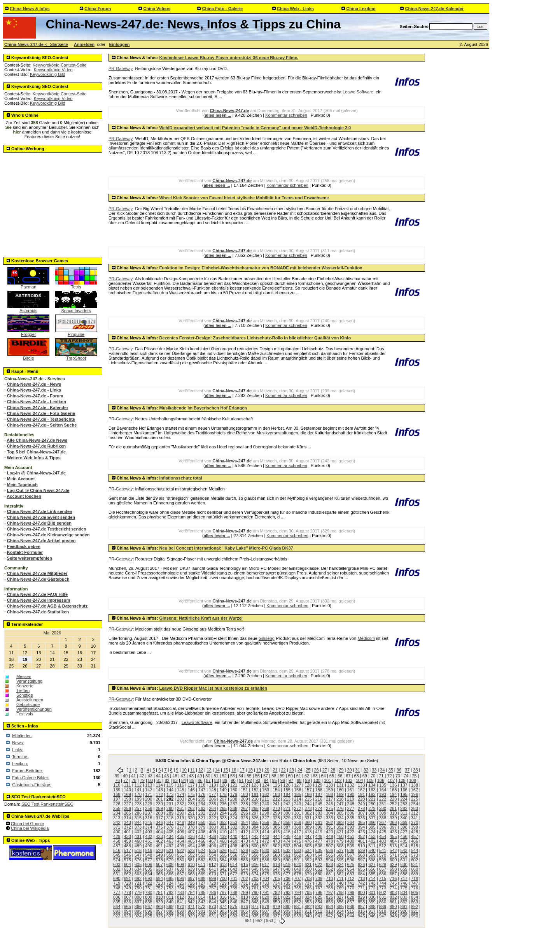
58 (274, 776)
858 (361, 902)
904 (234, 911)
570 (383, 855)
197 (117, 799)
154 (276, 790)
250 (372, 804)
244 (308, 804)
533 (297, 850)
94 (266, 780)
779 (138, 892)
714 (372, 878)
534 (308, 850)
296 (244, 813)
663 (138, 874)
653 (340, 869)
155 (287, 790)
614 (234, 864)
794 (297, 892)
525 (212, 850)
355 (255, 822)
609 (180, 864)
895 (138, 911)
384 (255, 827)
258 (149, 808)
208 (234, 799)
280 (383, 808)
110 (117, 785)
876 (244, 906)
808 (138, 897)
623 (329, 864)
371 (117, 827)
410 (223, 832)
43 (150, 776)
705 (276, 878)
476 (308, 841)
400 (117, 832)
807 (127, 897)
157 (308, 790)
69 (365, 776)
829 (361, 897)
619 (287, 864)
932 (223, 916)
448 (319, 836)
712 (351, 878)
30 (349, 770)
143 (159, 790)
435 (180, 836)
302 (308, 813)
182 (266, 794)
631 (415, 864)
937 (276, 916)
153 (266, 790)
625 (351, 864)
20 (267, 770)
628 (383, 864)
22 (283, 770)
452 (361, 836)
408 (202, 832)
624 (340, 864)
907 (266, 911)
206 (212, 799)
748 (117, 888)
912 (319, 911)
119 (212, 785)
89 (225, 780)
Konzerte (25, 686)
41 (133, 776)
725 (180, 883)
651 (319, 869)
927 (170, 916)
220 (361, 799)
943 (340, 916)
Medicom (367, 638)
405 (170, 832)
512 (383, 846)
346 (159, 822)
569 (372, 855)
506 (319, 846)
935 (255, 916)
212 (276, 799)
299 (276, 813)
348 (180, 822)
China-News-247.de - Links (34, 390)
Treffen (23, 690)
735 (287, 883)
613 (223, 864)
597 (361, 860)
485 (404, 841)
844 (212, 902)
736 (297, 883)
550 (170, 855)
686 (383, 874)
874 (223, 906)
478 (329, 841)
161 (351, 790)
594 (329, 860)
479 (340, 841)
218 (340, 799)
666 (170, 874)
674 (255, 874)
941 (319, 916)
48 (191, 776)
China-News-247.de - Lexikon (37, 402)
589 (276, 860)
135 (383, 785)
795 (308, 892)
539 (361, 850)
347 (170, 822)
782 (170, 892)
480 (351, 841)
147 (202, 790)
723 (159, 883)
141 (138, 790)
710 (329, 878)
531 (276, 850)
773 (383, 888)
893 (117, 911)
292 (202, 813)
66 (340, 776)
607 (159, 864)
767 (319, 888)
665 (159, 874)
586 (244, 860)
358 (287, 822)
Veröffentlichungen (34, 709)
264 (212, 808)
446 (297, 836)
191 (361, 794)
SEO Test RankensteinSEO (47, 804)
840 (170, 902)
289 (170, 813)
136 (393, 785)
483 (383, 841)
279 (372, 808)
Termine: (20, 757)
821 (276, 897)
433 (159, 836)
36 (399, 770)
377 (180, 827)
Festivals (25, 714)
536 (329, 850)
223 (393, 799)
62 (307, 776)
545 (117, 855)
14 (217, 770)
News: (18, 743)
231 (170, 804)
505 (308, 846)
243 (297, 804)
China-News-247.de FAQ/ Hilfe (37, 594)
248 (351, 804)
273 (308, 808)
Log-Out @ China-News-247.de (38, 490)
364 (351, 822)
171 (149, 794)
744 (383, 883)
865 (127, 906)
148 (212, 790)
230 (159, 804)
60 (290, 776)
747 (415, 883)
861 (393, 902)
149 (223, 790)
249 (361, 804)
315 (138, 818)
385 (266, 827)
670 (212, 874)
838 (149, 902)
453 (372, 836)
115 (170, 785)
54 (241, 776)
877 (255, 906)
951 (248, 921)
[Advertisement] (53, 202)
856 (340, 902)
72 (389, 776)
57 (266, 776)
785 (202, 892)
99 (307, 780)
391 (329, 827)
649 (297, 869)
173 (170, 794)
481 (361, 841)
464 (180, 841)
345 (149, 822)
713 (361, 878)
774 (393, 888)
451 (351, 836)
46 (175, 776)
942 (329, 916)
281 (393, 808)
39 (117, 776)
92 (250, 780)
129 (319, 785)
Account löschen (24, 496)
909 (287, 911)
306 (351, 813)
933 (234, 916)
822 (287, 897)
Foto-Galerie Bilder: (31, 778)
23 (292, 770)
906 (255, 911)
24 (300, 770)
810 (159, 897)
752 (159, 888)
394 (361, 827)
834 (415, 897)
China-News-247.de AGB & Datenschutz (47, 606)
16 (234, 770)
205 (202, 799)
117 (191, 785)
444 (276, 836)
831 (383, 897)
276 (340, 808)
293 (212, 813)
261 (180, 808)
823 (297, 897)
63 (315, 776)
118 (202, 785)
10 (184, 770)
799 (351, 892)
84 (184, 780)
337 (372, 818)
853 (308, 902)
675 (266, 874)
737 (308, 883)
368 (393, 822)
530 (266, 850)
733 (266, 883)
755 (191, 888)
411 (234, 832)
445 (287, 836)
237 (234, 804)
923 (127, 916)
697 (191, 878)
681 (329, 874)
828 (351, 897)
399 (415, 827)
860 (383, 902)
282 (404, 808)
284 (117, 813)
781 (159, 892)
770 (351, 888)
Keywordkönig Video (53, 70)
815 (212, 897)
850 (276, 902)
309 (383, 813)
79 (142, 780)
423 (361, 832)
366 (372, 822)
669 (202, 874)
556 (234, 855)
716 (393, 878)
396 (383, 827)
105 (370, 780)
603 (117, 864)
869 (170, 906)
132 (351, 785)
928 (180, 916)
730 (234, 883)
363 (340, 822)
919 (393, 911)
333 (329, 818)
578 (159, 860)
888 (372, 906)
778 (127, 892)
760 (244, 888)
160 (340, 790)
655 (361, 869)
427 (404, 832)
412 (244, 832)
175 (191, 794)
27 (325, 770)
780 (149, 892)
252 (393, 804)
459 (127, 841)
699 (212, 878)
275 (329, 808)
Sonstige (25, 695)
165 (393, 790)
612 (212, 864)
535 (319, 850)
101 (327, 780)
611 (202, 864)
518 (138, 850)
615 (244, 864)
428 (415, 832)
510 (361, 846)
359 (297, 822)
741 (351, 883)
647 (276, 869)
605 (138, 864)
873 (212, 906)
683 (351, 874)
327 (266, 818)
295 (234, 813)
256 (127, 808)
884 (329, 906)
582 (202, 860)
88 (217, 780)
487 (117, 846)
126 (287, 785)
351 (212, 822)
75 (414, 776)
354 (244, 822)
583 (212, 860)
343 (127, 822)
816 (223, 897)
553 (202, 855)
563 (308, 855)
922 (117, 916)
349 (191, 822)
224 (404, 799)
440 (234, 836)
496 (212, 846)
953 (269, 921)
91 (241, 780)
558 (255, 855)
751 (149, 888)
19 (259, 770)
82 (167, 780)
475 (297, 841)
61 (299, 776)
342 (117, 822)
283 (415, 808)
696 (180, 878)
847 (244, 902)
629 (393, 864)
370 (415, 822)
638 (180, 869)
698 (202, 878)
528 (244, 850)
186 (308, 794)
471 (255, 841)
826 (329, 897)
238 (244, 804)
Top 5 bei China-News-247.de (36, 452)
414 (266, 832)
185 (297, 794)
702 (244, 878)
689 (415, 874)
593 (319, 860)
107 (391, 780)
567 (351, 855)
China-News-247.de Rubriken (37, 446)
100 (317, 780)
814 (202, 897)
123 (255, 785)
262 (191, 808)
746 (404, 883)
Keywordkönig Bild (48, 74)
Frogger (28, 332)
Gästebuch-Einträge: (32, 785)
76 (117, 780)
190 (351, 794)
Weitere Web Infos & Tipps (34, 458)
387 (287, 827)
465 (191, 841)
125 (276, 785)
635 (149, 869)
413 (255, 832)
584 (223, 860)
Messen (24, 676)
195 (404, 794)
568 (361, 855)
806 (117, 897)
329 (287, 818)
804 (404, 892)
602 (415, 860)
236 (223, 804)
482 (372, 841)
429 (117, 836)
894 (127, 911)
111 (127, 785)
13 (209, 770)
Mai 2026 (52, 633)
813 (191, 897)
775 (404, 888)
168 (117, 794)
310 (393, 813)
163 (372, 790)
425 (383, 832)
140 (127, 790)
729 (223, 883)
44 (158, 776)
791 (266, 892)
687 (393, 874)
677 (287, 874)
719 (117, 883)
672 (234, 874)
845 (223, 902)
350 (202, 822)
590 (287, 860)
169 (127, 794)
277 (351, 808)
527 (234, 850)
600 (393, 860)
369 (404, 822)
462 (159, 841)
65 (332, 776)
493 (180, 846)
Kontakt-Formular (25, 552)
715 (383, 878)
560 (276, 855)
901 (202, 911)
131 (340, 785)
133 (361, 785)
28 (333, 770)
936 (266, 916)
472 (266, 841)
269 (266, 808)
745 (393, 883)
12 (201, 770)
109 (413, 780)
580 (180, 860)
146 (191, 790)
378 (191, 827)
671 (223, 874)
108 (402, 780)
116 (180, 785)
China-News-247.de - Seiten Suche (42, 425)
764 (287, 888)
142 (149, 790)
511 (372, 846)
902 (212, 911)
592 (308, 860)
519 (149, 850)
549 (159, 855)
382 (234, 827)
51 (216, 776)
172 (159, 794)
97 (291, 780)
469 (234, 841)
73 (398, 776)
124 (266, 785)
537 (340, 850)
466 (202, 841)
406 (180, 832)
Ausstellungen (30, 700)
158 (319, 790)
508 (340, 846)
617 (266, 864)
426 (393, 832)
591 (297, 860)
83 (175, 780)
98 (299, 780)
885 (340, 906)
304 (329, 813)
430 (127, 836)
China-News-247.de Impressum (39, 600)
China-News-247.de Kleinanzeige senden (48, 535)
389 (308, 827)
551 (180, 855)
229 (149, 804)
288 (159, 813)
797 (329, 892)
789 (244, 892)
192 (372, 794)
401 (127, 832)
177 (212, 794)
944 (351, 916)
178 (223, 794)
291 (191, 813)
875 (234, 906)
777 (117, 892)
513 (393, 846)
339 (393, 818)
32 (366, 770)
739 (329, 883)
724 (170, 883)
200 (149, 799)
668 (191, 874)
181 (255, 794)
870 (180, 906)
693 (149, 878)
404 (159, 832)
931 (212, 916)
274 (319, 808)
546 (127, 855)
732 (255, 883)
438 (212, 836)
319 (180, 818)
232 (180, 804)
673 (244, 874)
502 (276, 846)
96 (283, 780)
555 (223, 855)
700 (223, 878)
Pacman (28, 285)
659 (404, 869)
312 (415, 813)
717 (404, 878)
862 (404, 902)
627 (372, 864)
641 (212, 869)
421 (340, 832)
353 (234, 822)
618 (276, 864)
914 (340, 911)
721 (138, 883)
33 (374, 770)
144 (170, 790)
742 (361, 883)
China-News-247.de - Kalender (38, 408)
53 (233, 776)
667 (180, 874)
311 (404, 813)
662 (127, 874)
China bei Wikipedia (30, 828)
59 (282, 776)
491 (159, 846)
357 (276, 822)
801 (372, 892)
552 (191, 855)
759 (234, 888)
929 (191, 916)
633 (127, 869)
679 (308, 874)
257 (138, 808)
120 (223, 785)
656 (372, 869)
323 (223, 818)
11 (192, 770)
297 (255, 813)
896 (149, 911)
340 (404, 818)
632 (117, 869)
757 (212, 888)
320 (191, 818)
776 (415, 888)
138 (415, 785)
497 (223, 846)
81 (159, 780)
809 (149, 897)
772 (372, 888)
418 (308, 832)
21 (275, 770)
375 (159, 827)
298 (266, 813)
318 (170, 818)
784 (191, 892)
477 (319, 841)
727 (202, 883)
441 (244, 836)
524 (202, 850)
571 (393, 855)
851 (287, 902)
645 (255, 869)
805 (415, 892)
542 (393, 850)
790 (255, 892)
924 (138, 916)
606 (149, 864)
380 (212, 827)
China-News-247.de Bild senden (39, 523)
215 (308, 799)
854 (319, 902)
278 (361, 808)
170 (138, 794)
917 (372, 911)
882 (308, 906)
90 (233, 780)
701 (234, 878)
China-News (222, 111)
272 (297, 808)
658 (393, 869)
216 (319, 799)
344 (138, 822)
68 (356, 776)
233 (191, 804)
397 (393, 827)
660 (415, 869)
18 (250, 770)
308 (372, 813)
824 (308, 897)
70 (373, 776)
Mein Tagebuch (22, 485)
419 (319, 832)
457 (415, 836)
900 (191, 911)
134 (372, 785)
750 (138, 888)
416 (287, 832)
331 (308, 818)
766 (308, 888)
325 (244, 818)
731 (244, 883)
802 (383, 892)
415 (276, 832)
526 (223, 850)
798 (340, 892)
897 (159, 911)
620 (297, 864)
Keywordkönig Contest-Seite (60, 65)
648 (287, 869)
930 (202, 916)
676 (276, 874)
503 (287, 846)
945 (361, 916)
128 (308, 785)
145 (180, 790)
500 (255, 846)
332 (319, 818)
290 (180, 813)
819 (255, 897)
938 (287, 916)
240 (266, 804)
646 (266, 869)
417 (297, 832)
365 (361, 822)
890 (393, 906)
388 (297, 827)
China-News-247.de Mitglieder (37, 573)
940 (308, 916)
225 (415, 799)
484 (393, 841)
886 (351, 906)
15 (226, 770)
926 (159, 916)
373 (138, 827)
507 (329, 846)
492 (170, 846)
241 (276, 804)
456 (404, 836)
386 (276, 827)
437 (202, 836)
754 (180, 888)
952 (259, 921)
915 (351, 911)
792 (276, 892)
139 (117, 790)
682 (340, 874)
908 (276, 911)
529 (255, 850)
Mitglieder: (22, 736)
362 (329, 822)
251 (383, 804)
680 (319, 874)
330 (297, 818)
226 (117, 804)
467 (212, 841)
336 (361, 818)
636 (159, 869)
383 (244, 827)
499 (244, 846)
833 (404, 897)
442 (255, 836)
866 (138, 906)
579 (170, 860)
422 (351, 832)
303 (319, 813)
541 (383, 850)
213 (287, 799)
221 (372, 799)
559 (266, 855)
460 (138, 841)
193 (383, 794)
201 (159, 799)
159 (329, 790)
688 (404, 874)
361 (319, 822)
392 (340, 827)
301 (297, 813)
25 (308, 770)
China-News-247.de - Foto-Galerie (41, 413)
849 (266, 902)
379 (202, 827)
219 (351, 799)
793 (287, 892)
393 (351, 827)
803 (393, 892)
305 (340, 813)
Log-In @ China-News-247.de (36, 473)
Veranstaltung (29, 681)
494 (191, 846)
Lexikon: (20, 764)
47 (183, 776)
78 (134, 780)
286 (138, 813)
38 (415, 770)
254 (415, 804)
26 (316, 770)
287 (149, 813)
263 (202, 808)
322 (212, 818)
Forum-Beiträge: (27, 771)
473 (276, 841)
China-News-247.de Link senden (40, 511)
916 (361, 911)
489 (138, 846)
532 (287, 850)
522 (180, 850)
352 (223, 822)
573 (415, 855)
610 (191, 864)
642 (223, 869)
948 (393, 916)
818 (244, 897)
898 (170, 911)
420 (329, 832)
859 (372, 902)
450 (340, 836)
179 (234, 794)
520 (159, 850)
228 (138, 804)
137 (404, 785)
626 (361, 864)
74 (406, 776)
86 (200, 780)
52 (224, 776)
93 (258, 780)
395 (372, 827)
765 (297, 888)
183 (276, 794)
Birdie (28, 356)
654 (351, 869)
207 (223, 799)
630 (404, 864)
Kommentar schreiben (286, 115)
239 (255, 804)
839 (159, 902)
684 (361, 874)
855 (329, 902)
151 (244, 790)
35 (391, 770)
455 (393, 836)
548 (149, 855)
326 (255, 818)
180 (244, 794)
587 (255, 860)
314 (127, 818)
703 (255, 878)
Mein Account (21, 479)
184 (287, 794)
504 (297, 846)
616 (255, 864)
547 (138, 855)
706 (287, 878)
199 (138, 799)
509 (351, 846)
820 (266, 897)
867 (149, 906)
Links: (18, 750)
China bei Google (27, 824)
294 (223, 813)
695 (170, 878)
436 (191, 836)
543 (404, 850)
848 (255, 902)
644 (244, 869)
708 (308, 878)
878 (266, 906)
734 (276, 883)
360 (308, 822)
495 (202, 846)
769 (340, 888)
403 (149, 832)
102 (338, 780)
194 (393, 794)
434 (170, 836)
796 (319, 892)
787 (223, 892)
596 (351, 860)
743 (372, 883)
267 (244, 808)
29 (341, 770)
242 (287, 804)
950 (415, 916)
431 (138, 836)
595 (340, 860)
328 (276, 818)
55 (249, 776)
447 (308, 836)
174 (180, 794)
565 (329, 855)
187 (319, 794)
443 (266, 836)
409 (212, 832)
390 (319, 827)
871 (191, 906)
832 (393, 897)
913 (329, 911)
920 (404, 911)
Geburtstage (28, 704)
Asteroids (28, 309)
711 (340, 878)
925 (149, 916)
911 (308, 911)
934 (244, 916)
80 (150, 780)
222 (383, 799)
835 (117, 902)
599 (383, 860)
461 (149, 841)
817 (234, 897)
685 (372, 874)
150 (234, 790)
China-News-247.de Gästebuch (38, 579)
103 (349, 780)
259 (159, 808)
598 (372, 860)
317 (159, 818)
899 (180, 911)
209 (244, 799)
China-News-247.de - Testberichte (41, 419)
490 (149, 846)
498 (234, 846)
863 (415, 902)
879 (276, 906)
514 (404, 846)
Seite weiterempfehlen (30, 558)
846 (234, 902)
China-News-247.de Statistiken (38, 612)
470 (244, 841)
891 (404, 906)
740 (340, 883)
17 (242, 770)
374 (149, 827)
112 (138, 785)
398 (404, 827)
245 (319, 804)
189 (340, 794)
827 (340, 897)
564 (319, 855)
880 (287, 906)
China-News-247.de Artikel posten (41, 541)
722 (149, 883)
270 (276, 808)
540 (372, 850)
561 (287, 855)
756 (202, 888)
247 (340, 804)
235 (212, 804)
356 (266, 822)
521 (170, 850)
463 (170, 841)
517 (127, 850)
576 (138, 860)
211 (266, 799)
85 (192, 780)
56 (257, 776)
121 (234, 785)
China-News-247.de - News (34, 384)
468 (223, 841)
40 (125, 776)
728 (212, 883)
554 (212, 855)
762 (266, 888)
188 (329, 794)
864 (117, 906)
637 (170, 869)
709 (319, 878)
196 (415, 794)
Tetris (76, 285)
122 (244, 785)
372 (127, 827)
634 (138, 869)
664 (149, 874)
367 (383, 822)
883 (319, 906)
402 (138, 832)
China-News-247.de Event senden (41, 517)
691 (127, 878)
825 (319, 897)
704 (266, 878)
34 (382, 770)
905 (244, 911)
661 (117, 874)
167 (415, 790)
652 (329, 869)
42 (142, 776)
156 (297, 790)
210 (255, 799)
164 (383, 790)
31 (358, 770)
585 (234, 860)
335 (351, 818)
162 (361, 790)
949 (404, 916)
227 (127, 804)
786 (212, 892)
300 (287, 813)
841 (180, 902)
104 (359, 780)
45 (166, 776)
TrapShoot (76, 356)
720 (127, 883)
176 (202, 794)
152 (255, 790)
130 (329, 785)
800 (361, 892)
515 (415, 846)
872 (202, 906)
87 (208, 780)
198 (127, 799)
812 (180, 897)
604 (127, 864)
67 (348, 776)
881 (297, 906)
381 (223, 827)
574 (117, 860)
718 (415, 878)
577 (149, 860)
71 (381, 776)
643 (234, 869)
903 (223, 911)
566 (340, 855)
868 (159, 906)
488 (127, 846)
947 (383, 916)
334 (340, 818)
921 (415, 911)
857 (351, 902)
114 (159, 785)
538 (351, 850)
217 (329, 799)
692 (138, 878)
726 (191, 883)
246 (329, 804)
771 (361, 888)
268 (255, 808)
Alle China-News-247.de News (37, 440)
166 (404, 790)
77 (126, 780)
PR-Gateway (121, 69)
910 (297, 911)
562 (297, 855)
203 (180, 799)
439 (223, 836)
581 (191, 860)
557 (244, 855)
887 (361, 906)
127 (297, 785)
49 (199, 776)
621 (308, 864)
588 (266, 860)
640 (202, 869)
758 (223, 888)
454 (383, 836)
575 (127, 860)
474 (287, 841)
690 (117, 878)
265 (223, 808)
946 (372, 916)
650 (308, 869)
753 (170, 888)
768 (329, 888)
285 (127, 813)
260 (170, 808)
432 (149, 836)
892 (415, 906)
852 (297, 902)
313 (117, 818)
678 (297, 874)
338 (383, 818)
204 (191, 799)
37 (407, 770)
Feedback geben (24, 546)
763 (276, 888)
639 (191, 869)
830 (372, 897)
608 (170, 864)
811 (170, 897)
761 (255, 888)
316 (149, 818)
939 (297, 916)
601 (404, 860)
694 (159, 878)
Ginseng (267, 638)
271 (287, 808)
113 (149, 785)
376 (170, 827)
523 (191, 850)
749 (127, 888)
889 (383, 906)
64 (324, 776)
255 (117, 808)
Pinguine (76, 332)
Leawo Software (358, 92)
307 (361, 813)
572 (404, 855)
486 (415, 841)
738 (319, 883)
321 (202, 818)
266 (234, 808)
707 (297, 878)
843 (202, 902)
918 (383, 911)
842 (191, 902)
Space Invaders (76, 309)
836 (127, 902)
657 (383, 869)
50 (208, 776)
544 (415, 850)
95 (274, 780)
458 (117, 841)
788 (234, 892)
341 (415, 818)
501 (266, 846)
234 (202, 804)
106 (381, 780)
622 (319, 864)
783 (180, 892)
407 (191, 832)
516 (117, 850)
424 (372, 832)
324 (234, 818)
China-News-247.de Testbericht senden (47, 529)
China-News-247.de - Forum (35, 396)
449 (329, 836)
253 (404, 804)
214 (297, 799)
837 (138, 902)
